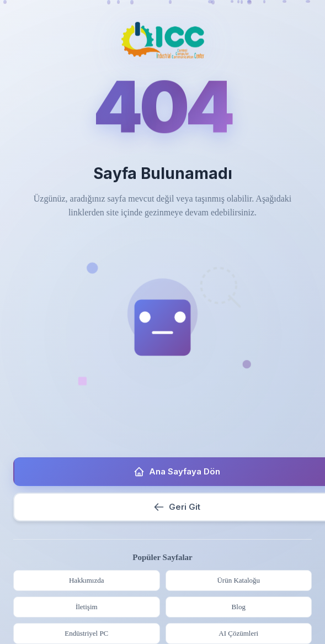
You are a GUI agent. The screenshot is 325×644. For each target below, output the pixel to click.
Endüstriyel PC (86, 633)
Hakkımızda (87, 580)
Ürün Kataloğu (238, 580)
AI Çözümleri (238, 633)
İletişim (87, 607)
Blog (239, 607)
